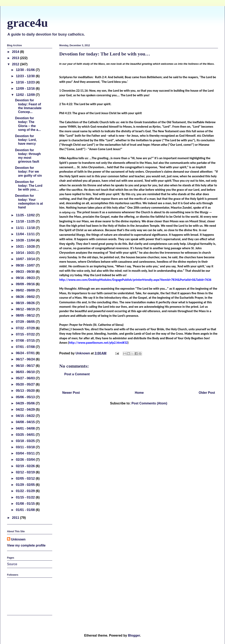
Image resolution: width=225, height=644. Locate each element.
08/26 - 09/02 (26, 297)
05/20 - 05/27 (26, 384)
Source (12, 564)
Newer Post (71, 393)
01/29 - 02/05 (26, 485)
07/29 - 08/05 (26, 322)
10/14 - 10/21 (26, 253)
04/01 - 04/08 (26, 428)
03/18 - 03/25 (26, 441)
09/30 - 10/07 (26, 265)
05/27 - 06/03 (26, 378)
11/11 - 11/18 (26, 228)
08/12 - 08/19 (26, 309)
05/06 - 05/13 (26, 397)
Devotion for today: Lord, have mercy (26, 140)
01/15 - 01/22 (26, 497)
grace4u (27, 23)
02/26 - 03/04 (26, 460)
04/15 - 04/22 (26, 416)
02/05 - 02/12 (26, 478)
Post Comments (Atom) (149, 403)
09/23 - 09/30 (26, 272)
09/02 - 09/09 (26, 290)
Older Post (207, 393)
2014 (16, 52)
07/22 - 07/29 (26, 328)
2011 (16, 518)
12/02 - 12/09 (26, 95)
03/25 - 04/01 (26, 435)
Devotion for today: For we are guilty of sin (28, 172)
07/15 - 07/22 (26, 334)
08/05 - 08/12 (26, 315)
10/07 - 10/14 (26, 259)
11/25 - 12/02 (26, 215)
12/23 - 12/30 (26, 76)
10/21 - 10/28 (26, 247)
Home (139, 393)
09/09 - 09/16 (26, 284)
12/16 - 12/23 (26, 82)
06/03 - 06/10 (26, 372)
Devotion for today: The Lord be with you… (29, 186)
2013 (16, 58)
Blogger (134, 635)
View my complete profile (26, 545)
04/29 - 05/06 (26, 403)
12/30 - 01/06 (26, 70)
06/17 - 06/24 (26, 359)
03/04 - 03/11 (26, 453)
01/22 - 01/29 (26, 491)
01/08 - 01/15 (26, 504)
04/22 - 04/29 (26, 410)
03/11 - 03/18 (26, 447)
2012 (16, 64)
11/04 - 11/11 (26, 234)
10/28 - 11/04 (26, 240)
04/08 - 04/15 (26, 422)
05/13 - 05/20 (26, 391)
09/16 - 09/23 (26, 278)
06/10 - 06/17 (26, 366)
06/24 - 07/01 (26, 353)
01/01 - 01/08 (26, 510)
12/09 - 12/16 (26, 89)
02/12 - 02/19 (26, 472)
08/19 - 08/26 (26, 303)
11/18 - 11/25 (26, 221)
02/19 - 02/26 (26, 466)
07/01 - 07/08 (26, 347)
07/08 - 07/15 (26, 341)
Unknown (18, 539)
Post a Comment (77, 374)
